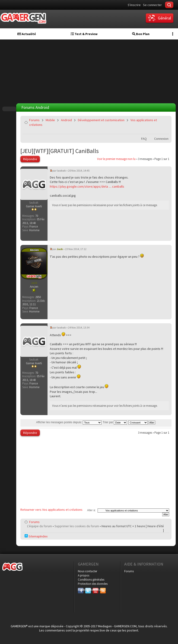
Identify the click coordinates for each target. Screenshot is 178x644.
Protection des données (93, 584)
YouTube (95, 590)
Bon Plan (141, 34)
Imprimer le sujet (154, 131)
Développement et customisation (101, 120)
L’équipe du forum (40, 526)
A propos (84, 575)
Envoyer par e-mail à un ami (165, 131)
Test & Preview (84, 34)
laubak (61, 171)
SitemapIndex (36, 536)
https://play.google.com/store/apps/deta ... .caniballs (87, 186)
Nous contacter (87, 571)
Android (66, 120)
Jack (60, 249)
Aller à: (91, 510)
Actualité (27, 34)
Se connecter (152, 5)
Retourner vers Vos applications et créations (51, 510)
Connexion (161, 139)
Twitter (88, 590)
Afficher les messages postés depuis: (69, 422)
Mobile (50, 120)
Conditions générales (91, 580)
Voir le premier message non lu (116, 159)
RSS (102, 590)
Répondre (30, 159)
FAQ (144, 139)
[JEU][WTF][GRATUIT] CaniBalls (60, 151)
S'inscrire (134, 5)
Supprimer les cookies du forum (77, 526)
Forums (34, 120)
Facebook (81, 590)
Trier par (115, 422)
